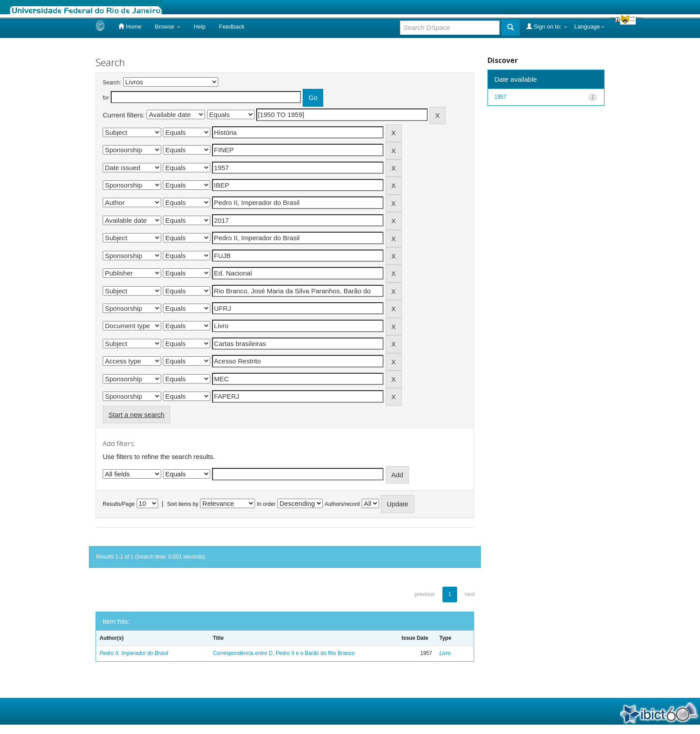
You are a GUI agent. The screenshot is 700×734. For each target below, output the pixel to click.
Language (589, 27)
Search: (112, 83)
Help (200, 27)
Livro (445, 653)
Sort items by (183, 504)
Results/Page (119, 504)
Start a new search (136, 415)
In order (266, 504)
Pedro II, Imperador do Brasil (134, 653)
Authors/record (342, 504)
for (106, 98)
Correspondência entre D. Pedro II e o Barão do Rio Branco (284, 653)
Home (130, 26)
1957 (501, 97)
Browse (168, 27)
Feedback (231, 27)
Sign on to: (547, 26)
